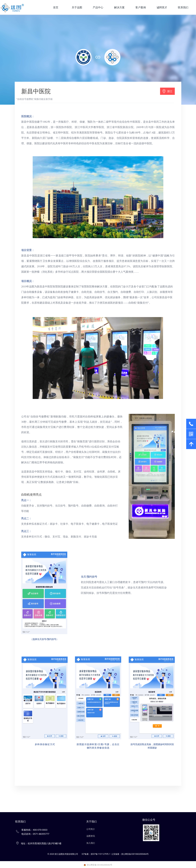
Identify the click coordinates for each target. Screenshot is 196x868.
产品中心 (98, 7)
